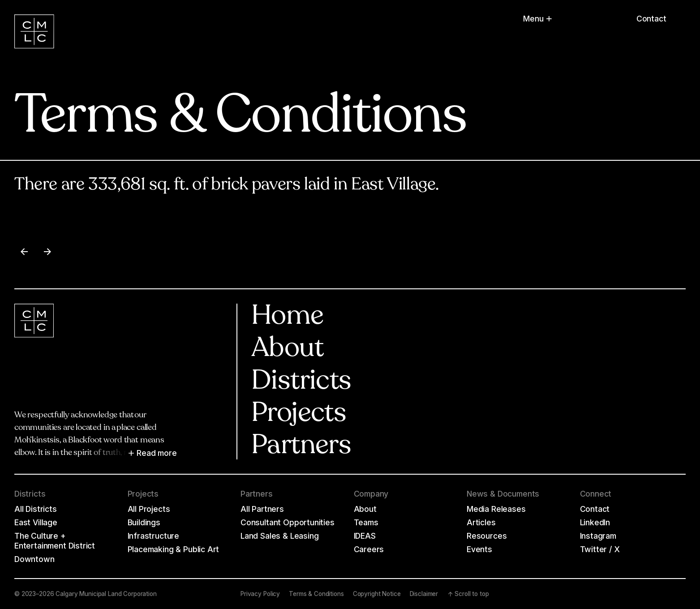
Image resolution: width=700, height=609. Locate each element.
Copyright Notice (377, 594)
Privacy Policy (260, 594)
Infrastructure (154, 536)
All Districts (36, 509)
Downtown (34, 559)
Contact (651, 19)
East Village (36, 522)
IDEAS (365, 536)
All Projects (149, 509)
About (287, 349)
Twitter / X (600, 549)
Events (479, 549)
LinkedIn (595, 522)
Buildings (144, 522)
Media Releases (496, 509)
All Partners (262, 509)
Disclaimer (424, 594)
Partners (301, 446)
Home (288, 317)
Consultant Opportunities (288, 522)
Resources (487, 536)
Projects (299, 414)
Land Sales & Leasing (280, 536)
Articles (481, 522)
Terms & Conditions (316, 594)
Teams (366, 522)
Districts (301, 382)
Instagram (598, 536)
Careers (369, 549)
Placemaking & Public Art (174, 549)
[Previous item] (24, 252)
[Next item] (47, 252)
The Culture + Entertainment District (55, 541)
